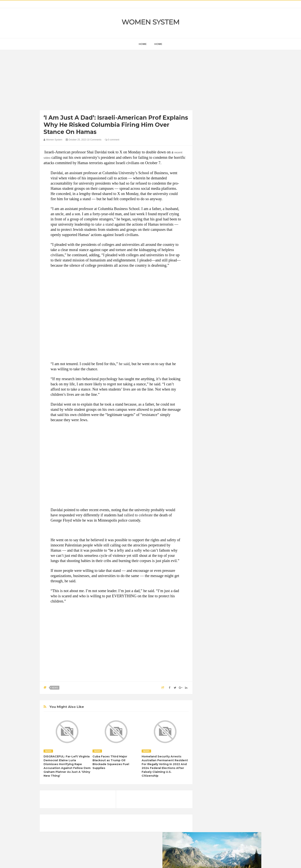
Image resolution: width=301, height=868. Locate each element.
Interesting (227, 500)
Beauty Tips (238, 474)
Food (233, 487)
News (55, 688)
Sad (241, 507)
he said (124, 364)
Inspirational (210, 500)
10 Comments (94, 140)
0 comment (112, 140)
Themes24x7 (162, 861)
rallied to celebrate (138, 515)
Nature (207, 507)
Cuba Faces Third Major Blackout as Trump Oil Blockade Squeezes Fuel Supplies (111, 762)
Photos (230, 507)
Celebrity (221, 481)
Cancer (207, 481)
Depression (237, 481)
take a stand (104, 224)
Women (234, 513)
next (206, 247)
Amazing (208, 474)
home (143, 44)
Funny (244, 487)
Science (208, 513)
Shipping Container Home (220, 437)
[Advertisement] (116, 81)
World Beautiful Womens (217, 520)
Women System (150, 22)
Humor (233, 494)
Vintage (221, 513)
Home (158, 44)
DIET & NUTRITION (214, 487)
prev (203, 247)
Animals (222, 474)
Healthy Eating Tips (214, 494)
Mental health (245, 500)
